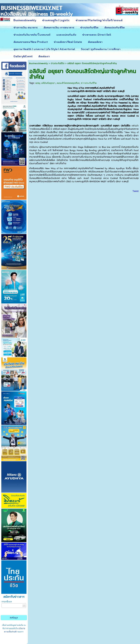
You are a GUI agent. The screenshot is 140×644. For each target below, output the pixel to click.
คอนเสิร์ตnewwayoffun (68, 83)
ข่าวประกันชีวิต (58, 63)
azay (38, 83)
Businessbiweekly (38, 63)
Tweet (135, 191)
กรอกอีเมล (7, 602)
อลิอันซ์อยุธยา (48, 83)
